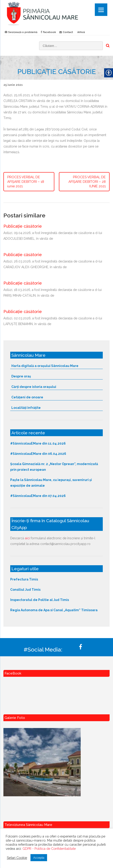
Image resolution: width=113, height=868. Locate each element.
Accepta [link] (39, 858)
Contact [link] (68, 32)
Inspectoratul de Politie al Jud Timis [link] (40, 600)
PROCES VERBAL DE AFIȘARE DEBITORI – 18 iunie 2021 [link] (26, 182)
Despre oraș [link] (21, 376)
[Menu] (101, 10)
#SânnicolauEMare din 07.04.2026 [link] (38, 496)
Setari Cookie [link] (17, 858)
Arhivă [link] (81, 32)
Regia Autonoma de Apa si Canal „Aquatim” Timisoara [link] (54, 610)
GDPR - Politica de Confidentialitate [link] (49, 849)
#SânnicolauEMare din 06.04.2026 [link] (38, 454)
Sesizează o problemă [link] (23, 32)
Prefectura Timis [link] (24, 579)
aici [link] (27, 538)
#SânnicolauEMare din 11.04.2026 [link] (38, 443)
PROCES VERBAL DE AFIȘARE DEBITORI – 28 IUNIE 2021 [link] (87, 182)
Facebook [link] (49, 32)
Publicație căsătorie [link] (23, 226)
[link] (56, 14)
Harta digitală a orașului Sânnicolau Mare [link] (45, 366)
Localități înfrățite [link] (26, 408)
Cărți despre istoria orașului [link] (34, 387)
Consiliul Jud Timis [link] (25, 590)
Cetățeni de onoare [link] (27, 397)
